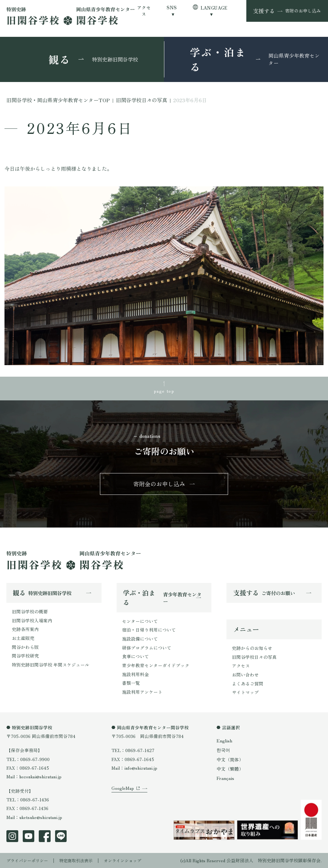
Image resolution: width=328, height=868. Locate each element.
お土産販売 (23, 638)
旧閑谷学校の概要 (30, 612)
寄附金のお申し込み (159, 484)
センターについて (140, 622)
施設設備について (140, 639)
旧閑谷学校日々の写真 (254, 658)
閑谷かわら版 (25, 647)
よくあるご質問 (248, 684)
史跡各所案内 (25, 630)
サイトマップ (245, 693)
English (224, 741)
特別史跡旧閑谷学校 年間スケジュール (51, 665)
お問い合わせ (245, 675)
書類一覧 (131, 683)
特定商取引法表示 (80, 860)
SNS (172, 8)
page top (164, 390)
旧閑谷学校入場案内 (32, 621)
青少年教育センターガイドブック (156, 666)
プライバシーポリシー (29, 860)
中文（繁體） (230, 768)
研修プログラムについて (147, 648)
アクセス (144, 11)
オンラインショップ (130, 860)
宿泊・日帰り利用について (149, 630)
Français (225, 777)
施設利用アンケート (142, 692)
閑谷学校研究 (25, 656)
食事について (135, 657)
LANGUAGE (214, 8)
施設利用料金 (135, 674)
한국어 (223, 750)
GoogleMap (123, 793)
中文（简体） (230, 759)
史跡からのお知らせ (252, 649)
